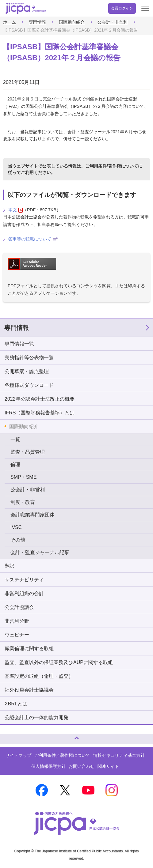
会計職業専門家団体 (33, 515)
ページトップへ (11, 736)
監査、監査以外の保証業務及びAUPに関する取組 (59, 662)
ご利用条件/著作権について (112, 166)
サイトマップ (18, 755)
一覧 (15, 439)
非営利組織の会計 (24, 593)
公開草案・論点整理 (27, 371)
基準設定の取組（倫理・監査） (39, 676)
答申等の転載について (33, 239)
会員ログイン (122, 8)
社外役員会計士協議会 (29, 690)
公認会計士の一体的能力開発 (36, 717)
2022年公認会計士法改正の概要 (40, 399)
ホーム (10, 22)
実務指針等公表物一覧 (29, 358)
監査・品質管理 (28, 452)
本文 (15, 210)
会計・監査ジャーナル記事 (40, 552)
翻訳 (10, 566)
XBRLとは (16, 704)
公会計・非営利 (113, 22)
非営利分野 (17, 621)
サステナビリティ (24, 580)
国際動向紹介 (72, 22)
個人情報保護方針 (48, 766)
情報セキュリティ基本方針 (119, 755)
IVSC (16, 527)
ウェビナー (17, 635)
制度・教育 (23, 502)
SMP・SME (23, 477)
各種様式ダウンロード (29, 385)
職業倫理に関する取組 (29, 649)
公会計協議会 (19, 607)
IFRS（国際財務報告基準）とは (40, 413)
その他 (18, 540)
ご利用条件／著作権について (62, 755)
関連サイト (108, 766)
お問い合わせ (82, 766)
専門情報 (37, 22)
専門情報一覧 (19, 344)
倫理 (15, 464)
